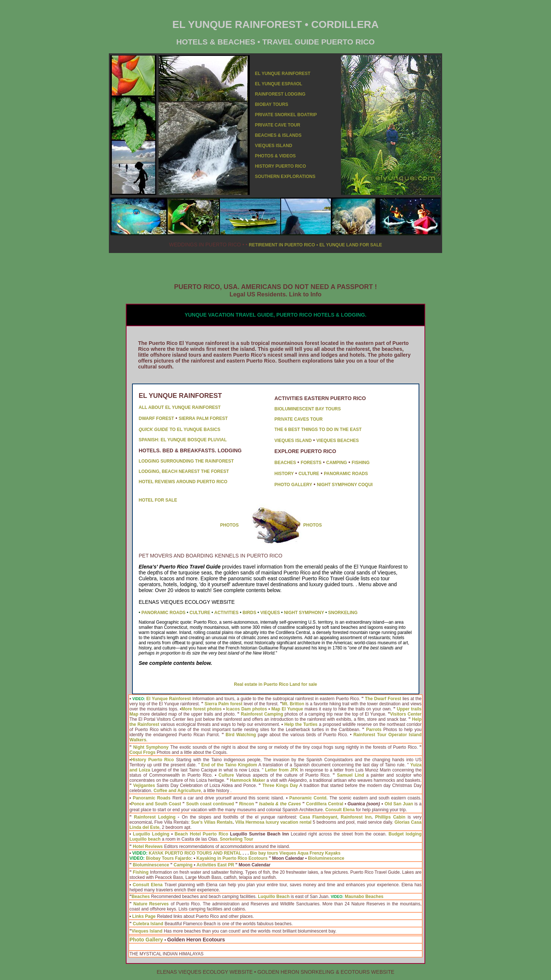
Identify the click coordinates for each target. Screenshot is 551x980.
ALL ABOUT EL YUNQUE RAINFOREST (180, 407)
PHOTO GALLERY (293, 485)
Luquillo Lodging (151, 834)
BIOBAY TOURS (271, 104)
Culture (226, 775)
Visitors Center (406, 714)
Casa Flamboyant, (319, 817)
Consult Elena (148, 885)
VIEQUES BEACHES (337, 441)
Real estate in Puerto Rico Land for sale (275, 684)
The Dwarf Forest (383, 699)
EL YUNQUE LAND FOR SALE (351, 245)
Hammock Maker (248, 780)
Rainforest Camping (262, 714)
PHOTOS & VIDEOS (275, 156)
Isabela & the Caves (280, 804)
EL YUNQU (266, 74)
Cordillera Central (325, 804)
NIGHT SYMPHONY (304, 613)
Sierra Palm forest (223, 704)
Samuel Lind (351, 775)
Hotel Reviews (148, 847)
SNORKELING (343, 613)
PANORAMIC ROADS (346, 474)
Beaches (141, 897)
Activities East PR (215, 865)
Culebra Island (148, 924)
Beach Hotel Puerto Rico (201, 834)
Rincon (247, 804)
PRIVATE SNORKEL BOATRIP (286, 115)
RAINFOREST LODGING (280, 94)
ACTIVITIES (227, 613)
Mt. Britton (293, 704)
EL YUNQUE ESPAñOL (279, 84)
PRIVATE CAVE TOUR (278, 125)
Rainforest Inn (356, 817)
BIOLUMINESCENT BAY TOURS (308, 409)
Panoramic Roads (152, 798)
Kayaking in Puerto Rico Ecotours (232, 858)
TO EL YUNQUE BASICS (195, 430)
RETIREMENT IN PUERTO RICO (282, 245)
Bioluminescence (326, 858)
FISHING (361, 463)
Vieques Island (147, 931)
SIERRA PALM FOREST (203, 418)
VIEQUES (270, 613)
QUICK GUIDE (153, 430)
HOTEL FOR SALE (158, 500)
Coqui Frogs (143, 752)
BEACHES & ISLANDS (278, 135)
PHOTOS (230, 525)
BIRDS (249, 613)
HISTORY (284, 474)
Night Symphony (151, 747)
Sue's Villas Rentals (212, 822)
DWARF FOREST (156, 418)
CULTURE (309, 474)
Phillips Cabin (390, 817)
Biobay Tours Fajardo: (169, 858)
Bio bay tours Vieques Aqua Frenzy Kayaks (295, 853)
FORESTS (311, 463)
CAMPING (337, 463)
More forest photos (202, 709)
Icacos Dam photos (247, 709)
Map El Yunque (287, 709)
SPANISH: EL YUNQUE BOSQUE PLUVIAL (183, 440)
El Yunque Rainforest (169, 699)
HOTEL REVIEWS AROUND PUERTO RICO (183, 482)
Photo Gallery (146, 940)
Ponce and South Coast (156, 804)
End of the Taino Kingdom (229, 765)
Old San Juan (399, 804)
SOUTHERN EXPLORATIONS (285, 177)
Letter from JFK (282, 770)
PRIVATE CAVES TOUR (298, 419)
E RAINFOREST (294, 74)
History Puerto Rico (152, 760)
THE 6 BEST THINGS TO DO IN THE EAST (318, 430)
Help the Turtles (301, 724)
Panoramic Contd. (309, 798)
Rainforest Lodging (155, 817)
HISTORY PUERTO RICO (280, 166)
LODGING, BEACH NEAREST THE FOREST (184, 471)
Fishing (141, 872)
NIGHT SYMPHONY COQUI (345, 485)
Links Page (144, 916)
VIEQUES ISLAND (273, 146)
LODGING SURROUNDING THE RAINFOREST (186, 461)
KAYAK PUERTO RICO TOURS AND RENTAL (195, 853)
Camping (183, 865)
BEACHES (285, 463)
